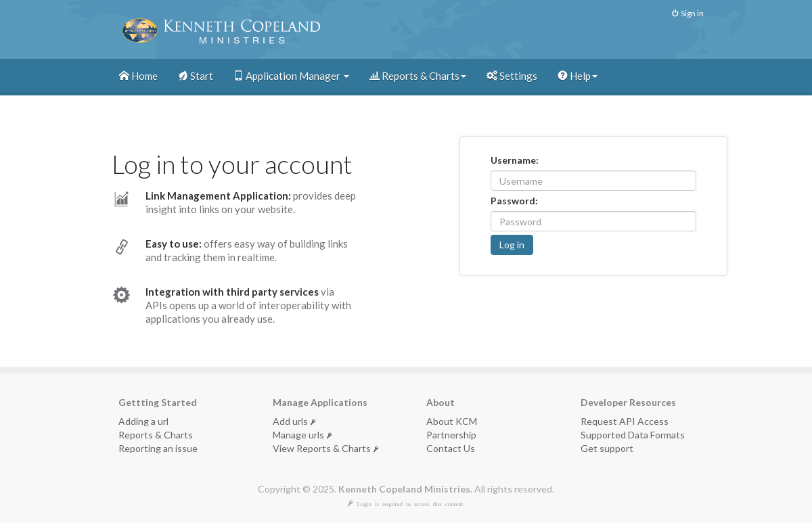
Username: (515, 160)
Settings (512, 76)
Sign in (687, 13)
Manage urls (302, 435)
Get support (607, 448)
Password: (514, 201)
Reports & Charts (418, 76)
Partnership (451, 435)
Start (196, 76)
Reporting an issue (158, 448)
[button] (512, 245)
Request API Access (625, 421)
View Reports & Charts (326, 448)
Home (138, 76)
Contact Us (451, 448)
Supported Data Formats (633, 435)
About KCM (452, 421)
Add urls (294, 421)
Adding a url (143, 421)
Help (578, 76)
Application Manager (291, 76)
